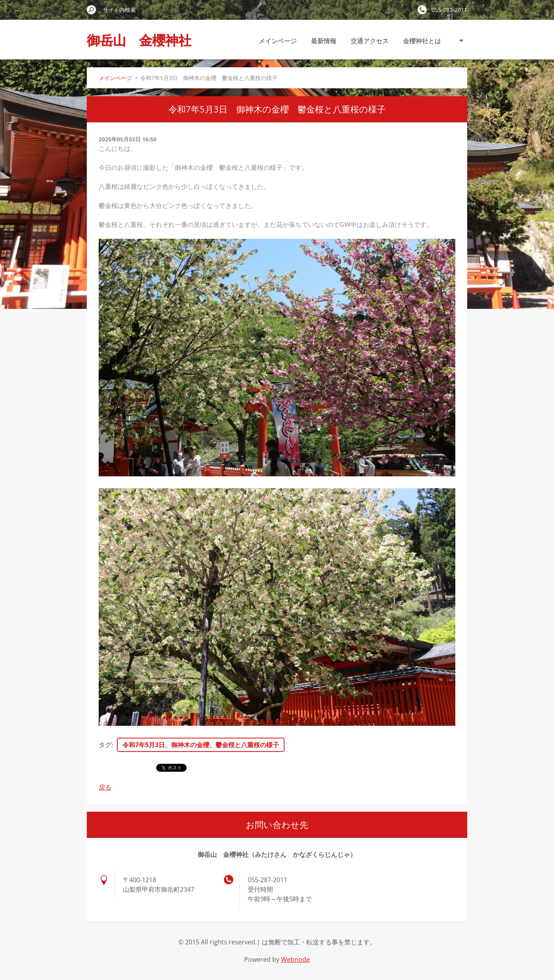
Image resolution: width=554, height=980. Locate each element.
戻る (105, 787)
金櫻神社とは (422, 41)
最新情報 (324, 41)
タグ (105, 745)
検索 (92, 10)
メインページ (278, 41)
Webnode (295, 959)
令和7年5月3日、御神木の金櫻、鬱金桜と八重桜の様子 (201, 745)
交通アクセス (370, 41)
